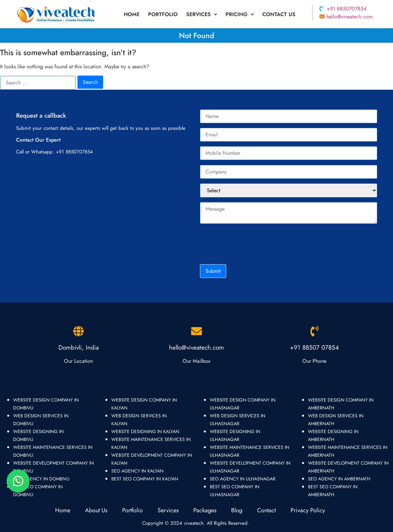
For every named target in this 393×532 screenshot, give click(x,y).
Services (202, 14)
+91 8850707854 (347, 9)
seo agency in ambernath (339, 479)
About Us (96, 510)
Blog (238, 510)
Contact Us (279, 14)
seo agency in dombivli (41, 479)
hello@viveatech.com (349, 17)
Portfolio (132, 510)
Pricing (240, 14)
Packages (205, 510)
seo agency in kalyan (137, 471)
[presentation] (250, 243)
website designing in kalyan (145, 431)
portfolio (163, 14)
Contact (266, 510)
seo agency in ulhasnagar (243, 479)
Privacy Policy (308, 510)
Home (132, 14)
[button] (202, 14)
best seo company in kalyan (145, 479)
